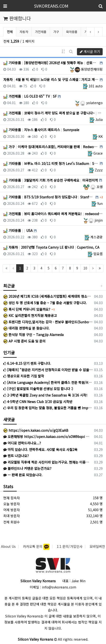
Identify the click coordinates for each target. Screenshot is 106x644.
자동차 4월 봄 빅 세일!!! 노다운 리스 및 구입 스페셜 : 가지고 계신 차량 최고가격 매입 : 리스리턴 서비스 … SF (51, 79)
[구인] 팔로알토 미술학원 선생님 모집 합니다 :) (38, 389)
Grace (98, 153)
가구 (56, 32)
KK (101, 136)
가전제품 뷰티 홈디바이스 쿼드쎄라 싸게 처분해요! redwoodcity (53, 214)
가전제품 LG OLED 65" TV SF (30, 96)
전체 (10, 32)
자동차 (24, 32)
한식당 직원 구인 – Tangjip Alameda (33, 335)
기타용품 (90, 32)
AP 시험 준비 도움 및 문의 (24, 341)
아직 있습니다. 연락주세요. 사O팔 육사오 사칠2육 (40, 449)
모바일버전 (97, 546)
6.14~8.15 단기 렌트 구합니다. (27, 363)
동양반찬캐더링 (89, 69)
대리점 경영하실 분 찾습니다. (26, 328)
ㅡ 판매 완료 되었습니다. (23, 475)
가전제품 (41, 32)
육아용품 (72, 32)
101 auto (96, 86)
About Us (8, 546)
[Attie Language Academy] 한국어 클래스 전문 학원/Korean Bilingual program (48, 382)
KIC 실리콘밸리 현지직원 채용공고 (30, 315)
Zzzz (99, 170)
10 (85, 268)
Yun (100, 203)
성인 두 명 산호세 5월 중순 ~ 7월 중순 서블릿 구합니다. (45, 303)
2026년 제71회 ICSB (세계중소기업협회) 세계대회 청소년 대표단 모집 (48, 296)
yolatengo (91, 103)
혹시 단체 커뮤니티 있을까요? (27, 309)
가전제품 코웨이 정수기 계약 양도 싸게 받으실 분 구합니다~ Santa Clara (53, 113)
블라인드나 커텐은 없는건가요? (27, 468)
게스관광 (96, 237)
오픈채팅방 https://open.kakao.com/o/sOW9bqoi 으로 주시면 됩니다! (47, 437)
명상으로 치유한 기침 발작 (24, 376)
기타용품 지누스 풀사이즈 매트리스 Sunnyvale (41, 130)
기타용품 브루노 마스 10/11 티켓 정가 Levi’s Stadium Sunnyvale (51, 163)
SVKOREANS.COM (51, 6)
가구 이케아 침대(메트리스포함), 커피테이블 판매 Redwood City (51, 147)
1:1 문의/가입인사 (70, 546)
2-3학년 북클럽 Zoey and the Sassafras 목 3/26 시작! (45, 395)
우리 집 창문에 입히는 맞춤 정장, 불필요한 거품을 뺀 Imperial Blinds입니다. (48, 408)
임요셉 (98, 254)
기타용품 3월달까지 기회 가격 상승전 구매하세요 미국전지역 (51, 180)
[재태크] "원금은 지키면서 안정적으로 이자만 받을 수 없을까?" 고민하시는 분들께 (48, 370)
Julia (99, 119)
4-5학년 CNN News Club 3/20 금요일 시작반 (38, 402)
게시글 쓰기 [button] (90, 51)
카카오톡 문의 (33, 546)
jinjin (96, 220)
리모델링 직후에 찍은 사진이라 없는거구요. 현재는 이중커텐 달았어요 (47, 462)
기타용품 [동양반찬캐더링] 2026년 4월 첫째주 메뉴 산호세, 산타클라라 (51, 63)
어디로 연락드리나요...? (22, 443)
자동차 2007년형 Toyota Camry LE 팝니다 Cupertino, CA (51, 247)
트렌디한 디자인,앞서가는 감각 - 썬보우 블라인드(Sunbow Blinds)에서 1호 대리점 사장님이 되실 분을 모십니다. (48, 322)
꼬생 (96, 187)
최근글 (9, 286)
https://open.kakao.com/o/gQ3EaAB (36, 430)
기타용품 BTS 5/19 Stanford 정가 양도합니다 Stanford (49, 197)
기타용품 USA (18, 230)
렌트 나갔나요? (16, 456)
